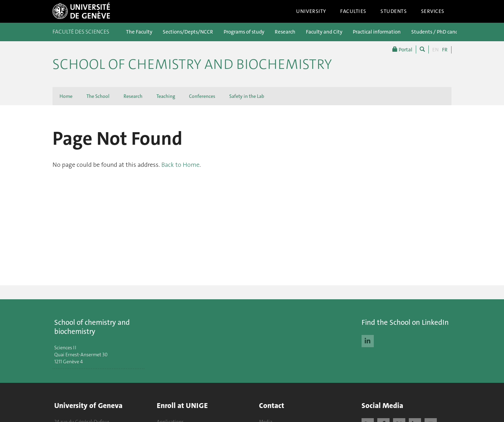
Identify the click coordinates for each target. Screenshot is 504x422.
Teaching (166, 96)
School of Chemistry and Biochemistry (192, 64)
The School (98, 96)
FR (445, 50)
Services (433, 11)
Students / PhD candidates (442, 32)
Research (285, 32)
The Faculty (139, 32)
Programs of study (244, 32)
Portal (402, 49)
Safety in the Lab (247, 96)
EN (435, 50)
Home (66, 96)
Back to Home (180, 165)
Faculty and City (324, 32)
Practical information (377, 32)
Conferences (202, 96)
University (311, 11)
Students (394, 11)
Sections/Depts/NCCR (188, 32)
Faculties (353, 11)
